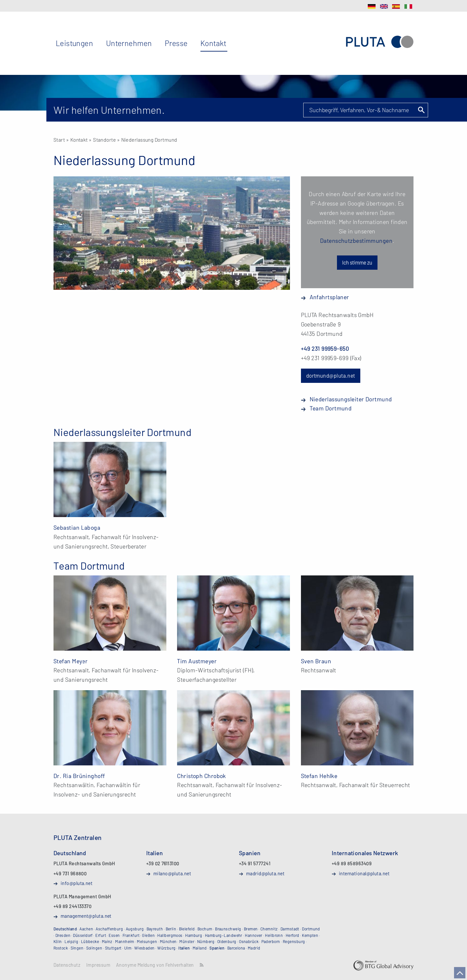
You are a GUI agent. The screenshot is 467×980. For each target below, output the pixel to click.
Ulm (128, 948)
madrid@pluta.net (265, 873)
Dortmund (311, 929)
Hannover (254, 935)
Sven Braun (316, 661)
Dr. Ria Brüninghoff (79, 776)
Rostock (61, 948)
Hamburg (194, 935)
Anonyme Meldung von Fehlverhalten (155, 965)
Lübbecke (90, 941)
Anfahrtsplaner (329, 297)
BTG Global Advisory (383, 965)
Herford (293, 935)
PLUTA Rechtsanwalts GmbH (380, 42)
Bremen (251, 929)
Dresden (63, 935)
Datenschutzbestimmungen (356, 241)
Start (59, 140)
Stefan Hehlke (319, 776)
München (168, 941)
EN (384, 6)
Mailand (200, 948)
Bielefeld (187, 929)
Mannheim (125, 941)
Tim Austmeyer (197, 661)
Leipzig (71, 941)
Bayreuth (155, 929)
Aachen (86, 929)
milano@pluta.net (172, 873)
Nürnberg (206, 941)
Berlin (171, 929)
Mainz (107, 941)
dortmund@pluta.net (331, 376)
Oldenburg (227, 941)
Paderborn (271, 941)
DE (372, 6)
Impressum (98, 965)
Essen (114, 935)
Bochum (205, 929)
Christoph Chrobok (202, 776)
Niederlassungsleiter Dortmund (351, 399)
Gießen (148, 935)
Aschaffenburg (109, 929)
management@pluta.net (86, 916)
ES (396, 6)
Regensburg (294, 941)
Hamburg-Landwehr (224, 935)
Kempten (310, 935)
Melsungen (147, 941)
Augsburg (135, 929)
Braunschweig (228, 929)
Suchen (421, 110)
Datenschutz (67, 965)
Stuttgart (113, 948)
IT (408, 6)
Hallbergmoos (170, 935)
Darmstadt (290, 929)
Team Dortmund (331, 408)
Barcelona (236, 948)
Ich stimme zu (357, 262)
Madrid (254, 948)
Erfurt (101, 935)
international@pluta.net (364, 873)
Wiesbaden (144, 948)
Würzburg (167, 948)
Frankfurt (131, 935)
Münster (187, 941)
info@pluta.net (77, 883)
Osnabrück (249, 941)
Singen (77, 948)
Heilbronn (274, 935)
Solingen (94, 948)
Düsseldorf (83, 935)
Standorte (104, 140)
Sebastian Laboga (77, 527)
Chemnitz (269, 929)
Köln (58, 941)
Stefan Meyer (71, 661)
